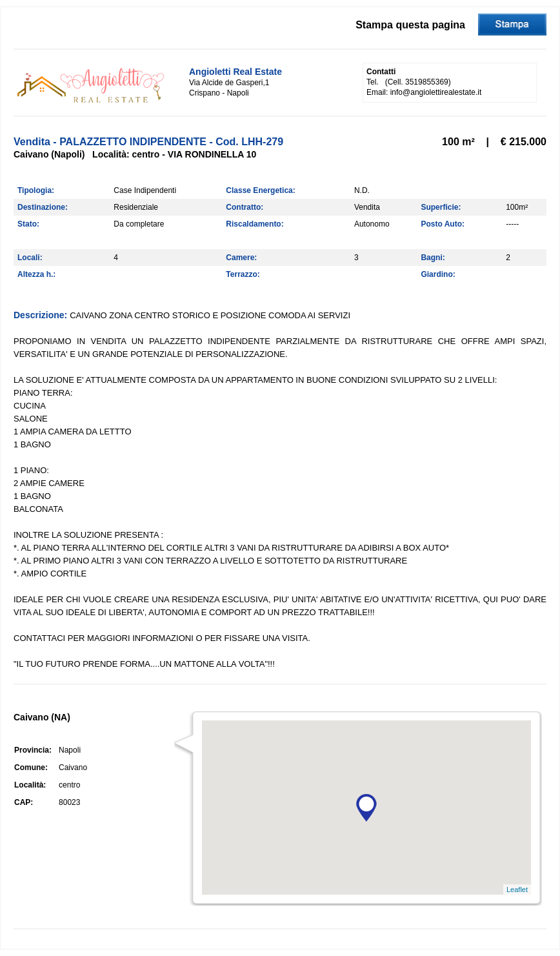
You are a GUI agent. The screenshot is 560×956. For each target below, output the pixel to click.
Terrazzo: (243, 274)
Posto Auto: (443, 224)
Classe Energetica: (260, 190)
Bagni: (433, 258)
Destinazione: (43, 207)
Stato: (28, 224)
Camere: (241, 258)
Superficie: (441, 207)
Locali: (30, 258)
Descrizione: (42, 315)
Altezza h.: (36, 274)
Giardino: (438, 274)
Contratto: (245, 207)
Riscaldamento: (255, 224)
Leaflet (517, 890)
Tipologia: (36, 190)
